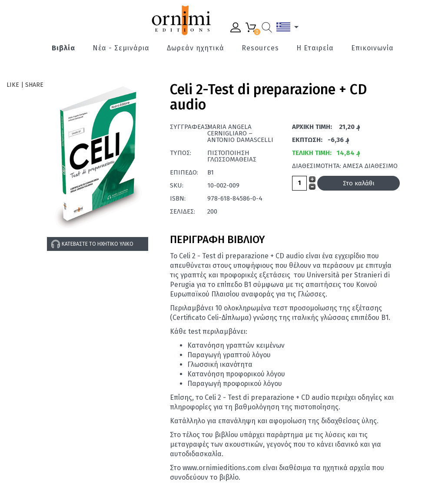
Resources (260, 48)
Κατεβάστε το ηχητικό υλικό (92, 244)
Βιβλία (63, 48)
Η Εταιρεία (315, 48)
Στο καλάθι (359, 183)
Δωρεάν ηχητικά (196, 48)
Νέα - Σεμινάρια (121, 48)
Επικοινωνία (372, 48)
